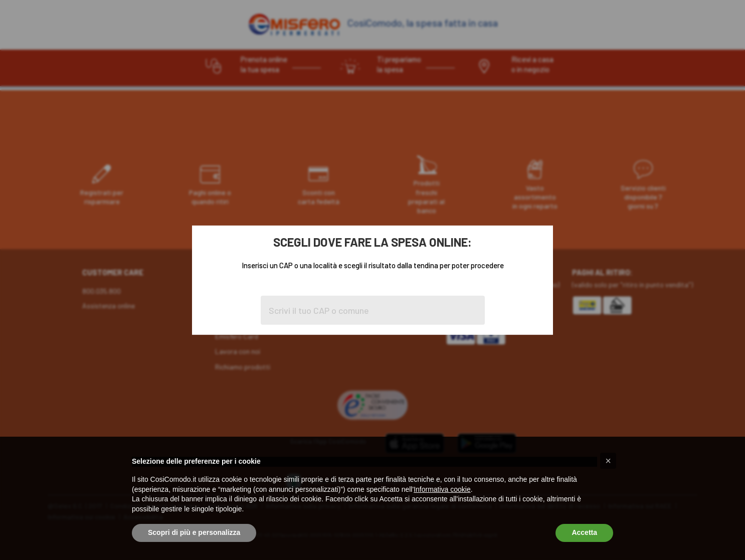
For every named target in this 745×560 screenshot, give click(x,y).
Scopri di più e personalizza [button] (194, 532)
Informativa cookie (442, 489)
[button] (608, 461)
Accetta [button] (584, 532)
